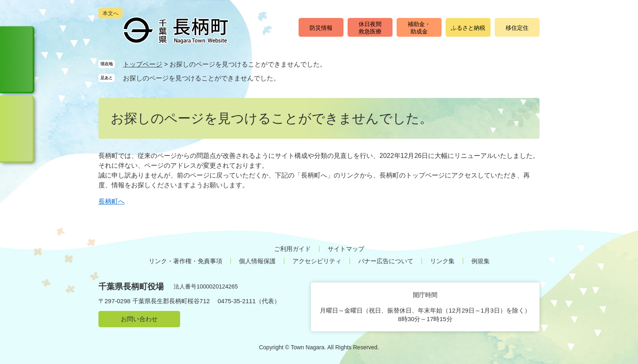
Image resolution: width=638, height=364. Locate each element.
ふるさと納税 (468, 28)
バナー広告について (386, 261)
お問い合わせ (139, 319)
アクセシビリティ (317, 261)
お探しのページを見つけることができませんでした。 (201, 78)
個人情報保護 (257, 261)
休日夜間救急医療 (370, 28)
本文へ (110, 13)
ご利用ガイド (292, 249)
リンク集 (442, 261)
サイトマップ (346, 249)
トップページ (143, 64)
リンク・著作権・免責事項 (185, 261)
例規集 (481, 261)
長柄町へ (112, 201)
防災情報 (321, 28)
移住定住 (517, 28)
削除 (288, 78)
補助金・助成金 (419, 28)
